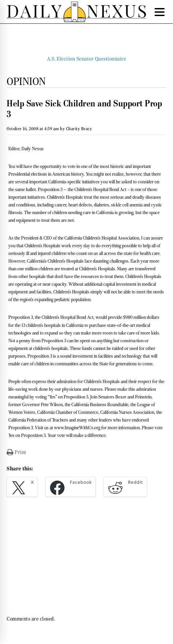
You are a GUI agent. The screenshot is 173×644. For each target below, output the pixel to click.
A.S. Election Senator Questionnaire (87, 59)
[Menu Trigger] (160, 12)
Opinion (26, 81)
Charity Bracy (79, 129)
